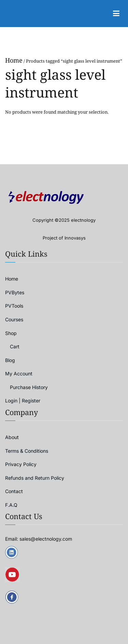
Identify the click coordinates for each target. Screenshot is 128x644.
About (12, 437)
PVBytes (15, 292)
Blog (10, 360)
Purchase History (29, 387)
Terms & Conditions (27, 451)
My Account (19, 373)
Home (14, 60)
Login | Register (23, 401)
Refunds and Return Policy (35, 478)
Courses (14, 319)
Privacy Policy (21, 464)
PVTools (14, 306)
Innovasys (75, 238)
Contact (14, 491)
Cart (15, 346)
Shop (11, 333)
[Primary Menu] (116, 14)
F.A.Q (11, 505)
